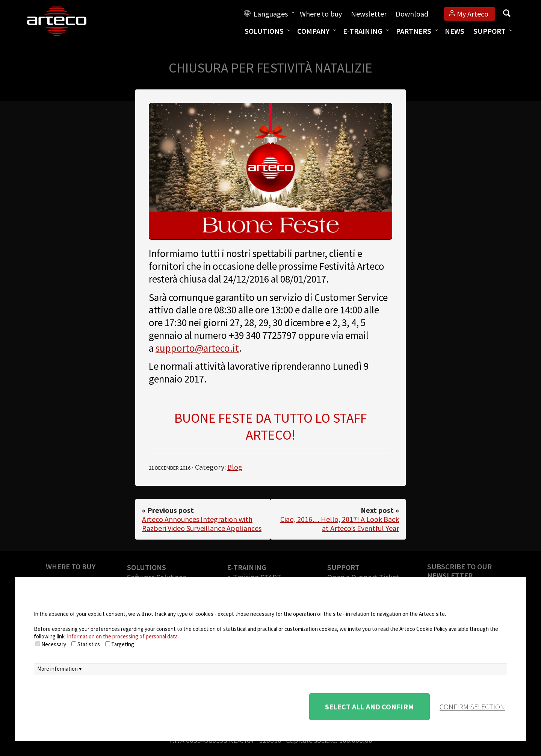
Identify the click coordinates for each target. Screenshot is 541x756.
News (455, 31)
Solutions (264, 31)
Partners (414, 31)
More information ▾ (60, 669)
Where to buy (321, 14)
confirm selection (472, 707)
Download (412, 14)
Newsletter (369, 14)
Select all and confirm (369, 707)
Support (490, 31)
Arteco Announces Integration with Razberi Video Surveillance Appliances (202, 524)
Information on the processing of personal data (122, 636)
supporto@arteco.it (197, 348)
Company (313, 31)
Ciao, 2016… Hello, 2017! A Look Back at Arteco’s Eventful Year (340, 524)
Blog (235, 467)
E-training (363, 31)
